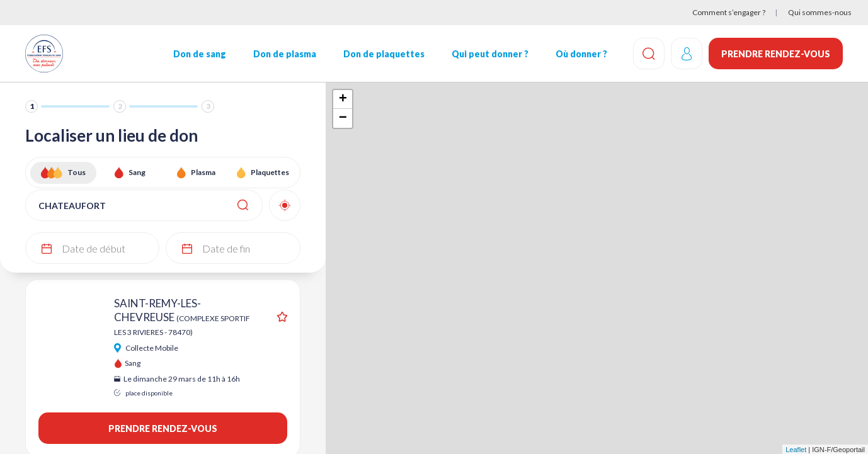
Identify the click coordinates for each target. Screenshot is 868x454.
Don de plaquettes (384, 54)
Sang (137, 172)
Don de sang (200, 54)
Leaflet (796, 450)
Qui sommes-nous (820, 12)
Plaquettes (270, 172)
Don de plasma (285, 54)
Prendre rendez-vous (776, 54)
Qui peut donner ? (490, 54)
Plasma (203, 172)
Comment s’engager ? (729, 12)
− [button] (343, 118)
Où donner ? (581, 54)
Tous (77, 172)
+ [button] (343, 99)
